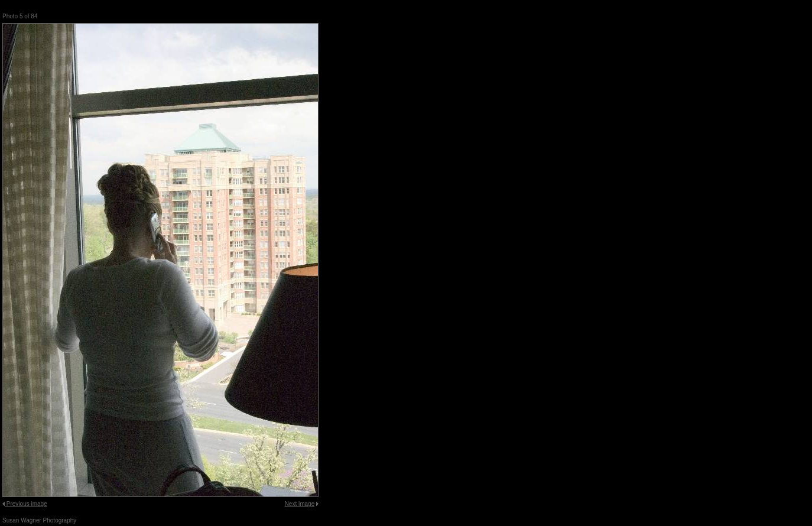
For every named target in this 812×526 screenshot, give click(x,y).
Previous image (27, 504)
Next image (300, 504)
